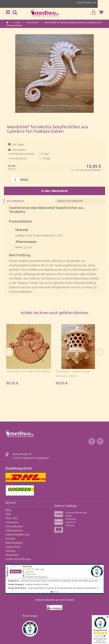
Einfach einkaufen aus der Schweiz (55, 598)
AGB (8, 514)
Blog (8, 510)
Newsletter (12, 553)
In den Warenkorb (54, 191)
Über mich (12, 518)
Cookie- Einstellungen (18, 557)
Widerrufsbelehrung (17, 534)
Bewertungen (30, 614)
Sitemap (10, 549)
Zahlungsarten (14, 530)
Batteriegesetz (14, 542)
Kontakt (10, 538)
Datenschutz (13, 545)
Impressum (12, 522)
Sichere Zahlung (65, 506)
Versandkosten (95, 170)
